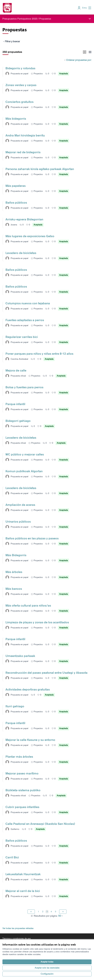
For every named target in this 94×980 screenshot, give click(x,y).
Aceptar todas (47, 962)
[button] (85, 52)
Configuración (47, 974)
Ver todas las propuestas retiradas (18, 928)
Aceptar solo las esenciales (47, 968)
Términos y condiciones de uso (17, 938)
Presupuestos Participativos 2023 (20, 19)
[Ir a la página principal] (36, 8)
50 (61, 916)
